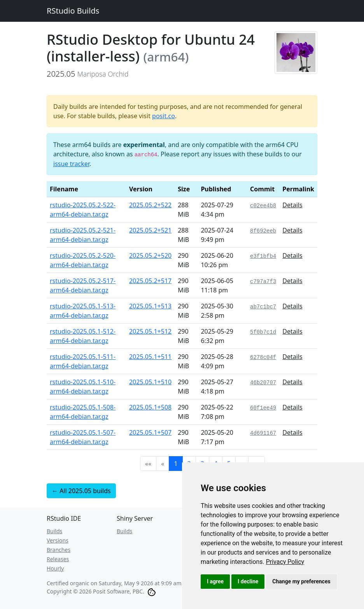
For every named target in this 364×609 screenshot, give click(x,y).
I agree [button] (215, 581)
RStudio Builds (73, 11)
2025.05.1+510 (150, 382)
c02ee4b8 (263, 206)
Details (292, 205)
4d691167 (263, 433)
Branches (59, 550)
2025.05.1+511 (150, 357)
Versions (58, 540)
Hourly (55, 568)
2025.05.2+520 (150, 255)
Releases (58, 559)
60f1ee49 (263, 408)
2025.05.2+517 (150, 281)
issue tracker (71, 164)
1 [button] (176, 464)
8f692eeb (263, 231)
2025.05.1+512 (150, 331)
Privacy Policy (285, 562)
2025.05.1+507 (150, 432)
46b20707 (263, 383)
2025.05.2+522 (150, 205)
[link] (285, 562)
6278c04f (263, 357)
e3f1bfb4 (263, 256)
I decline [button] (248, 581)
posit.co (164, 116)
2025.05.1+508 (150, 407)
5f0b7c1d (263, 332)
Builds (54, 531)
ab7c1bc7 (263, 307)
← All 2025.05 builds (81, 491)
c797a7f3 (263, 282)
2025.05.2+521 (150, 230)
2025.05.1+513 (150, 306)
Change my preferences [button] (301, 581)
